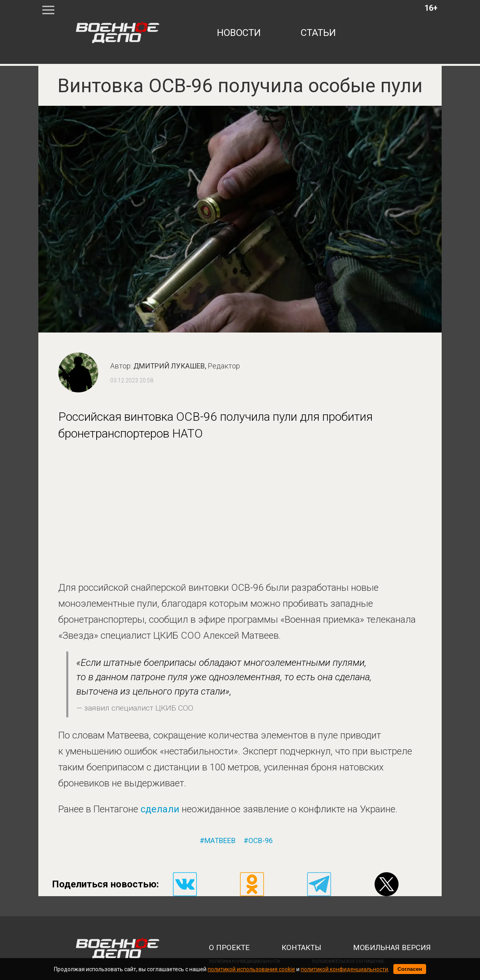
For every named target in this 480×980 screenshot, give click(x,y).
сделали (161, 809)
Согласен (410, 969)
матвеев (220, 841)
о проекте (229, 948)
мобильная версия (392, 948)
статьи (318, 33)
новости (239, 33)
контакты (301, 948)
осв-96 (261, 841)
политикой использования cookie (251, 969)
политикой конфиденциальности (344, 969)
